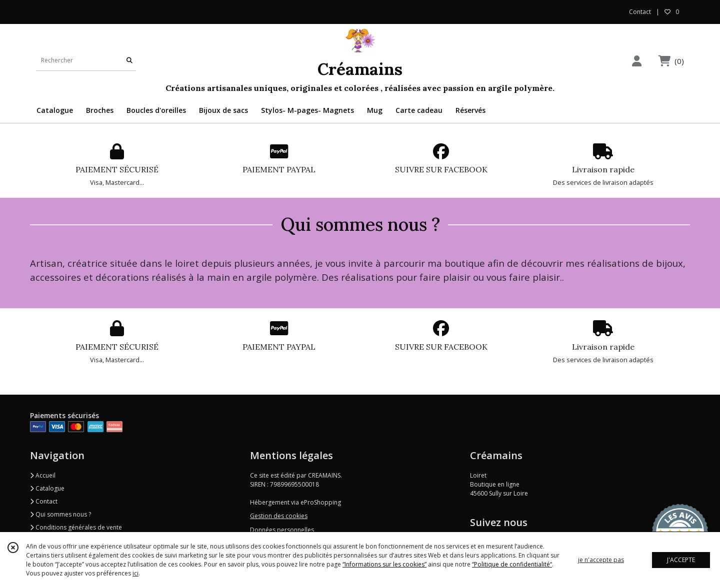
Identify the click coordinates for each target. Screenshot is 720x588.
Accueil (43, 475)
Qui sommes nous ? (60, 514)
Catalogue (47, 488)
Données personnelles (282, 530)
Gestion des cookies (279, 516)
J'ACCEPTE (681, 560)
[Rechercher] (129, 61)
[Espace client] (636, 61)
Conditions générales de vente (76, 527)
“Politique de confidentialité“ (512, 564)
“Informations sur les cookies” (384, 564)
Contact (640, 12)
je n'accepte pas (601, 560)
